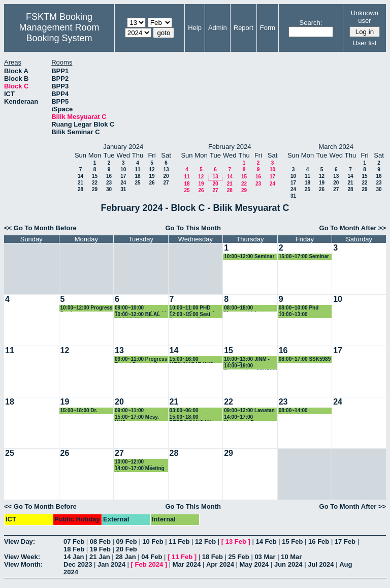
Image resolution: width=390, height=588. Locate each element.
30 (109, 189)
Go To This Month (193, 228)
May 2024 (254, 564)
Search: (311, 23)
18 (137, 176)
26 (152, 183)
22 (95, 183)
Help (195, 28)
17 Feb (345, 541)
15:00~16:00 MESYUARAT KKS (191, 360)
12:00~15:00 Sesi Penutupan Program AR (194, 315)
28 (80, 189)
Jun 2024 (288, 564)
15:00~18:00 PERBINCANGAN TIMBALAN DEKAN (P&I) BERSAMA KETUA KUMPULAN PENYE (193, 417)
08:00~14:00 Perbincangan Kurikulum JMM (298, 411)
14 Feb (266, 541)
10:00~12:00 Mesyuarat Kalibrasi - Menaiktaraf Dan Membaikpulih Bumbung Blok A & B (140, 462)
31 (123, 189)
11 (137, 169)
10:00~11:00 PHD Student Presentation (195, 308)
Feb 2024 (149, 564)
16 (109, 176)
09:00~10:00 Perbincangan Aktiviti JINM (141, 308)
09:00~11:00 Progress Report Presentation (141, 360)
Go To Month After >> (353, 228)
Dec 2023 (78, 564)
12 (152, 169)
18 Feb (74, 549)
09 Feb (127, 541)
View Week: (22, 557)
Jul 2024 (321, 564)
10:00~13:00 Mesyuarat (293, 315)
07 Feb (74, 541)
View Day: (20, 541)
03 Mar (265, 557)
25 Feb (239, 557)
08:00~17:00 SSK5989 (305, 359)
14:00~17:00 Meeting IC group (140, 469)
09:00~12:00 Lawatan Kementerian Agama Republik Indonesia (249, 411)
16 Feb (319, 541)
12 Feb (205, 541)
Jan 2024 (111, 564)
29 (95, 189)
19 (152, 176)
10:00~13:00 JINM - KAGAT (247, 360)
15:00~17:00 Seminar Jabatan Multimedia (304, 257)
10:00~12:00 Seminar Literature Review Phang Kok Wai (249, 257)
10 (123, 169)
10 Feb (153, 541)
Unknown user (365, 17)
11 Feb (179, 541)
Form (268, 28)
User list (364, 43)
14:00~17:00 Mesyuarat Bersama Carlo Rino (248, 417)
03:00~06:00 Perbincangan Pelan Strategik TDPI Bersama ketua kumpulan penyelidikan (194, 411)
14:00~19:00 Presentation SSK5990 (251, 366)
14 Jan (74, 557)
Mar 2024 (187, 564)
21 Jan (100, 557)
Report (243, 28)
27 (166, 183)
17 (123, 176)
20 (166, 176)
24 (123, 183)
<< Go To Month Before (40, 228)
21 (80, 183)
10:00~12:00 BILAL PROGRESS (137, 315)
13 (166, 169)
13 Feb (236, 541)
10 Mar (291, 557)
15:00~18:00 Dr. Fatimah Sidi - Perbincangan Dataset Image (87, 411)
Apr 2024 (220, 564)
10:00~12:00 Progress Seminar (87, 308)
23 (109, 183)
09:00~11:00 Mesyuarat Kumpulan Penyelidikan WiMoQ (140, 411)
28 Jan (125, 557)
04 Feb (152, 557)
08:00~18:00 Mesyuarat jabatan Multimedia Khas (246, 308)
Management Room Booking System (59, 33)
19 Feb (100, 549)
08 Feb (100, 541)
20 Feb (127, 549)
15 (95, 176)
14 (80, 176)
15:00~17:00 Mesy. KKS (137, 417)
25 (137, 183)
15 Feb (292, 541)
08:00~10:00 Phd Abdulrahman (299, 308)
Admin (218, 28)
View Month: (23, 564)
